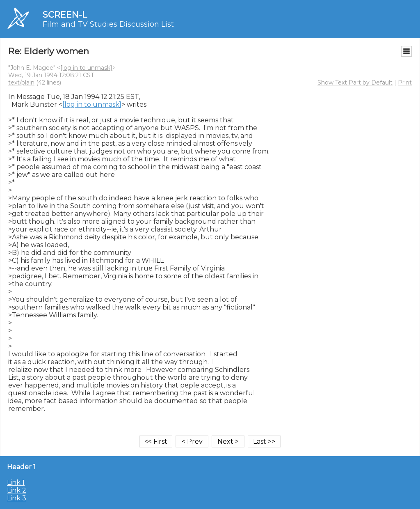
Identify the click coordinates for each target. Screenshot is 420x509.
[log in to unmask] (86, 68)
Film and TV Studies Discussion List (108, 24)
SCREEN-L (65, 15)
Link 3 (17, 498)
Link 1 (16, 483)
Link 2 (17, 490)
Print (405, 83)
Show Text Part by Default (355, 83)
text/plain (21, 83)
